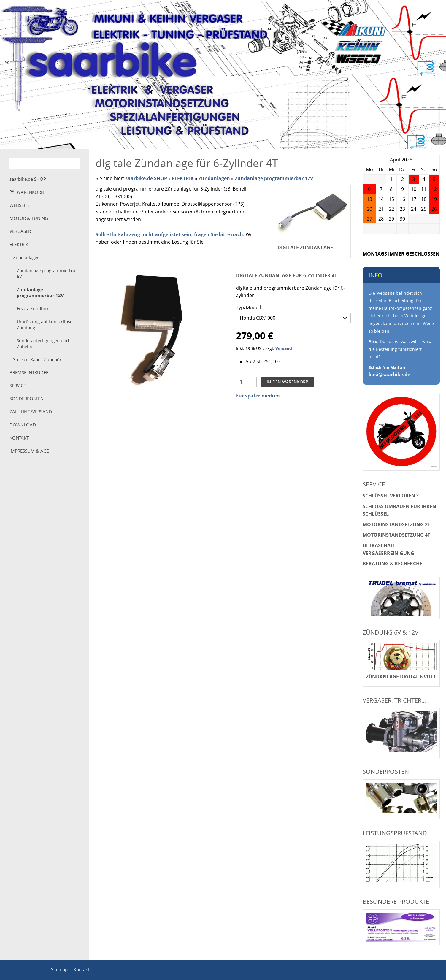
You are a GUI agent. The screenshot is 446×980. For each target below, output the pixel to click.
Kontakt (81, 969)
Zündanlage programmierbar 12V (274, 178)
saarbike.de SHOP (146, 178)
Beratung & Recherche (392, 564)
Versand (284, 347)
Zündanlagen (214, 178)
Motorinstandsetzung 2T (396, 524)
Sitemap (59, 969)
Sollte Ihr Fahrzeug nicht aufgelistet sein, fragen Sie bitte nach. (170, 234)
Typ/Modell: (249, 307)
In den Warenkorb (288, 380)
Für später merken (258, 394)
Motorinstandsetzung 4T (396, 535)
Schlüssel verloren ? (391, 496)
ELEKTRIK (183, 178)
